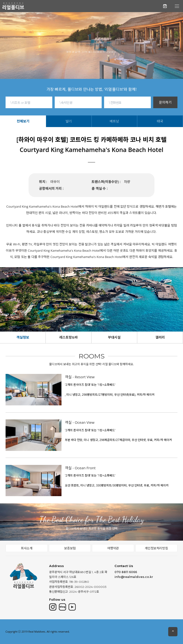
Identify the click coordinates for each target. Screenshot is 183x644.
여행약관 (113, 548)
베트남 (114, 121)
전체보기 (23, 121)
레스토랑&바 (68, 337)
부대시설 (114, 337)
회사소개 (27, 548)
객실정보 (23, 337)
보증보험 (70, 548)
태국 (160, 121)
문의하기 (165, 102)
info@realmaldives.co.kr (134, 577)
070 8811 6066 (126, 572)
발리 (69, 121)
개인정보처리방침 (156, 548)
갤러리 (160, 337)
